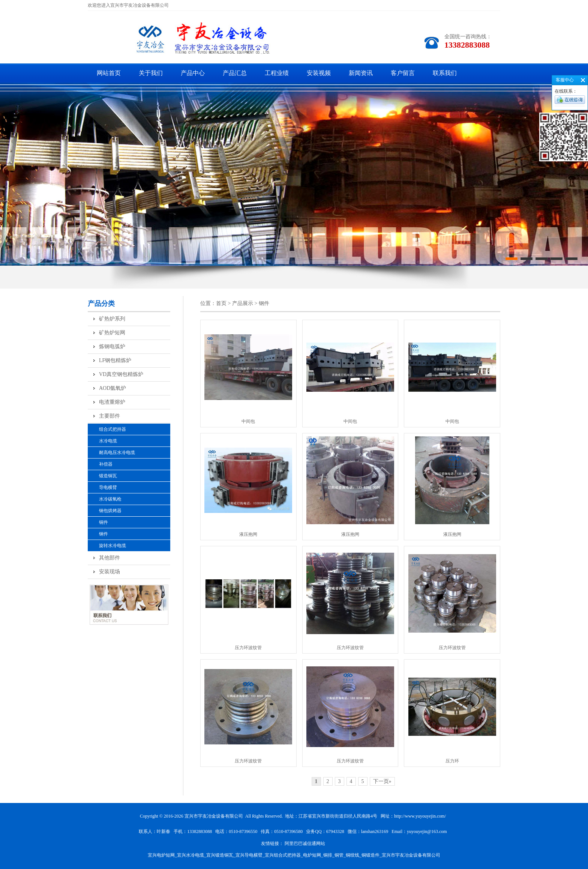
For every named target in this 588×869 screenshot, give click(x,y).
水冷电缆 (108, 441)
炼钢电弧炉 (112, 347)
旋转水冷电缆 (112, 546)
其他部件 (109, 558)
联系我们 (445, 73)
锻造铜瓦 (108, 476)
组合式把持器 (112, 429)
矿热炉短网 (112, 333)
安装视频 (319, 73)
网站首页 (109, 73)
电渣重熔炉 (112, 402)
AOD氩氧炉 (112, 388)
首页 (221, 303)
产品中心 (193, 73)
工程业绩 (277, 73)
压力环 (452, 761)
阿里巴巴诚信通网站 (305, 843)
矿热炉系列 (112, 319)
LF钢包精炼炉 (115, 360)
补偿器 (106, 464)
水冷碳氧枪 (110, 499)
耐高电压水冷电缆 (117, 453)
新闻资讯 (361, 73)
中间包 (248, 421)
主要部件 (109, 416)
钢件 (103, 534)
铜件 (103, 522)
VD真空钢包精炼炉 (121, 374)
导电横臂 (108, 487)
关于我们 (151, 73)
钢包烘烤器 (110, 511)
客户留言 (403, 73)
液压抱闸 (248, 534)
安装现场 (109, 572)
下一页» (382, 781)
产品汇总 (235, 73)
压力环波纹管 (248, 648)
